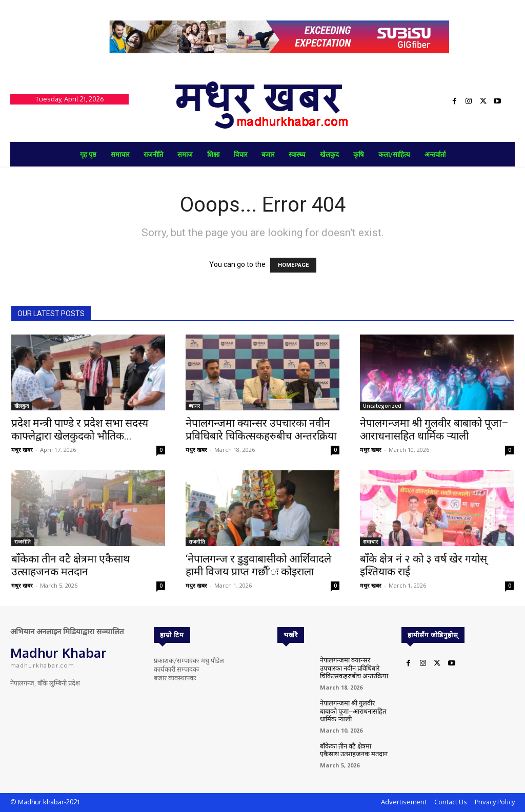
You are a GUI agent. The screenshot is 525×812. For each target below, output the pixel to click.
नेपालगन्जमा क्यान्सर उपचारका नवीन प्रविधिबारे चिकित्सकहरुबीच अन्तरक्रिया (261, 430)
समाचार (370, 542)
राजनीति (23, 542)
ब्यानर (194, 406)
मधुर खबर (22, 450)
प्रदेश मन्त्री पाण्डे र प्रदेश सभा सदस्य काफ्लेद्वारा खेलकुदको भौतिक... (80, 430)
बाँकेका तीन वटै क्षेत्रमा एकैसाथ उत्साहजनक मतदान (70, 565)
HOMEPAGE (293, 265)
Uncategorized (382, 406)
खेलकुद (22, 406)
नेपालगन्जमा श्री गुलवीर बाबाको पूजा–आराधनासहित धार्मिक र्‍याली (434, 430)
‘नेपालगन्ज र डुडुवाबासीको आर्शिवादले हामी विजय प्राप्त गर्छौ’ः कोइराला (258, 565)
